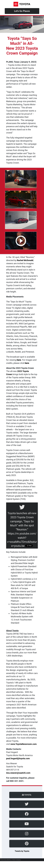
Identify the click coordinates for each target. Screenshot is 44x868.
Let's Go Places (22, 11)
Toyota (27, 795)
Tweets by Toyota (22, 851)
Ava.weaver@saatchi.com (18, 773)
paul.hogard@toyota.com (18, 758)
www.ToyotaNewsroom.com (24, 744)
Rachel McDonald (25, 260)
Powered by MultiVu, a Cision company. (11, 860)
